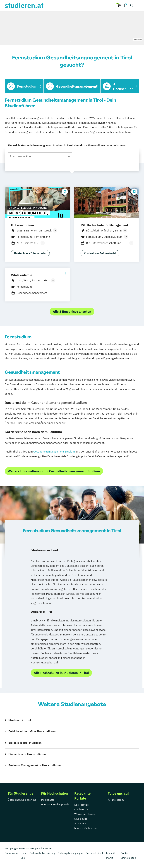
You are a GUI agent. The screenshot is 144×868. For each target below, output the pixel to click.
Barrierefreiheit (94, 853)
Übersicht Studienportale (22, 800)
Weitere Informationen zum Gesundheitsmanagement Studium (54, 471)
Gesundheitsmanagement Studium (54, 452)
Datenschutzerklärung (42, 853)
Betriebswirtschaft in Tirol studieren (32, 731)
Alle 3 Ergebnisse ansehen (72, 311)
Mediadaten (48, 800)
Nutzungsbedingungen (70, 853)
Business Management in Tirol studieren (35, 765)
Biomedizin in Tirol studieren (27, 754)
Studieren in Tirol (20, 720)
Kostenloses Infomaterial (30, 253)
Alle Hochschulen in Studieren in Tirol (61, 673)
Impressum (11, 853)
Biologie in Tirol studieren (25, 743)
